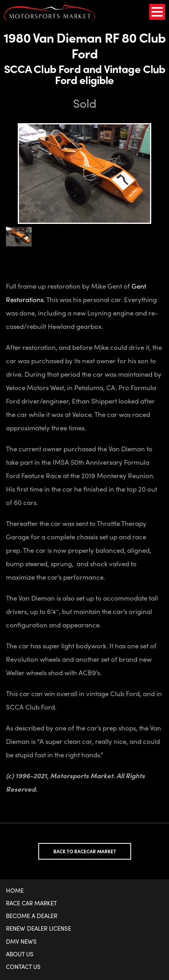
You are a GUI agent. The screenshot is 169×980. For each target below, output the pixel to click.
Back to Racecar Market (85, 851)
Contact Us (23, 967)
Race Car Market (31, 903)
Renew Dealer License (38, 928)
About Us (20, 954)
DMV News (21, 941)
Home (15, 890)
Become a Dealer (32, 916)
